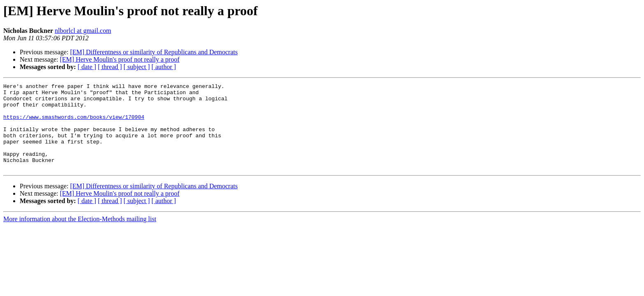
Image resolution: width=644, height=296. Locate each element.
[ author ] (164, 67)
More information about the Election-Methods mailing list (80, 236)
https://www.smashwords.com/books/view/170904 (74, 124)
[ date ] (87, 67)
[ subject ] (137, 67)
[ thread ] (110, 67)
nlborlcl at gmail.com (83, 31)
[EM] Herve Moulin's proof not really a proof (120, 59)
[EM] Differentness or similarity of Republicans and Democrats (154, 52)
